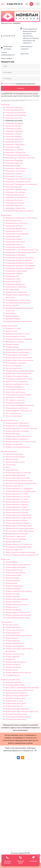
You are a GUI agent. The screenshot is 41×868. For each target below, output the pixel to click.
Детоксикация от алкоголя (15, 363)
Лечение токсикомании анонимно (18, 447)
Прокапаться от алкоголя (15, 397)
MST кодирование (12, 289)
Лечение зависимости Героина (17, 504)
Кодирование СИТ (12, 276)
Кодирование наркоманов (15, 247)
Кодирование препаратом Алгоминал (19, 263)
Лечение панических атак (15, 654)
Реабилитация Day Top (14, 706)
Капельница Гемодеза (14, 126)
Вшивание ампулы (12, 316)
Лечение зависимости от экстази (18, 496)
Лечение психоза (12, 607)
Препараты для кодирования (16, 292)
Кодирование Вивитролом (15, 284)
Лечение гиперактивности (15, 643)
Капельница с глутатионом (15, 171)
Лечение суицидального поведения (18, 615)
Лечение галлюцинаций (14, 586)
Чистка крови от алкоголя (15, 389)
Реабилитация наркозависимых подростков (22, 711)
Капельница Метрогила (14, 142)
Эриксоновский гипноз (14, 220)
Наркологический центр (14, 454)
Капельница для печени (14, 120)
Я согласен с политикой (19, 83)
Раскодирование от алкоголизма (18, 300)
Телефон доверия (12, 347)
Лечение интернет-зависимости (17, 423)
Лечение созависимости (14, 486)
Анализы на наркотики (14, 549)
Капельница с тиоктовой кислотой (18, 179)
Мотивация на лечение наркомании (19, 547)
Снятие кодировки (12, 305)
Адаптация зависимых (14, 682)
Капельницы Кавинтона (14, 205)
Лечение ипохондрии (13, 588)
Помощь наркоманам (13, 542)
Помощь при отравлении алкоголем (19, 350)
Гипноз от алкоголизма (14, 416)
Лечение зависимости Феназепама (18, 515)
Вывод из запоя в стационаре (16, 381)
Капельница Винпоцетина (15, 195)
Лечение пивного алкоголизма (17, 355)
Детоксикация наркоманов (15, 475)
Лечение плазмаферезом (15, 387)
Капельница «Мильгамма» (15, 144)
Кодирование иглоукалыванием (17, 234)
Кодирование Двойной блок (16, 228)
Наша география (6, 58)
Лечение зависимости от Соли (17, 499)
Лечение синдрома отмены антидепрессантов (22, 555)
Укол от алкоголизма (13, 365)
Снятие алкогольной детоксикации (18, 395)
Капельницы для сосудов (15, 203)
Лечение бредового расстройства (18, 565)
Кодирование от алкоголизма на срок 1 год (22, 250)
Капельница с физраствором (16, 168)
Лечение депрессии (13, 641)
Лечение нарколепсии (13, 602)
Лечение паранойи (12, 657)
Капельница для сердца (14, 123)
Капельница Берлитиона (14, 110)
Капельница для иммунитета (16, 115)
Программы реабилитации (15, 698)
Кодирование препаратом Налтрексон (20, 268)
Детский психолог (12, 625)
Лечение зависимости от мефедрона (19, 488)
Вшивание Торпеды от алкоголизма (19, 321)
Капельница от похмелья (15, 342)
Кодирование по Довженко (15, 255)
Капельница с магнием (14, 176)
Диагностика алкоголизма (15, 392)
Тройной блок (11, 313)
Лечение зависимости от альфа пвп (19, 544)
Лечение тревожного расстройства (18, 672)
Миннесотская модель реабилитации (19, 690)
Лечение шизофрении (13, 610)
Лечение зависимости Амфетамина (18, 518)
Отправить (20, 88)
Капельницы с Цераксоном (15, 208)
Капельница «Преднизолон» (16, 152)
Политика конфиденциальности (8, 54)
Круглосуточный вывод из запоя (17, 384)
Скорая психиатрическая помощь (18, 618)
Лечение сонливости (13, 664)
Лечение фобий (11, 583)
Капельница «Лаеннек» (14, 134)
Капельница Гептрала (13, 128)
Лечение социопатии (13, 667)
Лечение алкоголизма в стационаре (19, 339)
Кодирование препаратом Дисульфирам (20, 266)
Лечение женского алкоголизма (17, 352)
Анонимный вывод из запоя (15, 336)
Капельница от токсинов (14, 150)
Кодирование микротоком (15, 242)
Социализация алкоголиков (16, 719)
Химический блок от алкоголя (16, 223)
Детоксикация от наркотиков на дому (20, 531)
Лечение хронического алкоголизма (19, 358)
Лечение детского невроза (15, 572)
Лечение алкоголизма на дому (17, 376)
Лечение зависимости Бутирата (17, 502)
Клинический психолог (14, 627)
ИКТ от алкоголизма (13, 413)
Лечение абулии (11, 562)
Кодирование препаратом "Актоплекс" (20, 258)
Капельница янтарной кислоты (17, 197)
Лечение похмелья (12, 344)
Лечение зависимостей (10, 420)
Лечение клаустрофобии (15, 646)
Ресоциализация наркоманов (16, 714)
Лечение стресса (12, 670)
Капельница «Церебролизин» (16, 189)
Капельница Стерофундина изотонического (22, 184)
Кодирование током (13, 279)
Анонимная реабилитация (15, 685)
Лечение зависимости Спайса (16, 507)
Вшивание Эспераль (13, 319)
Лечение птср (10, 659)
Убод (7, 467)
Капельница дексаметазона (16, 113)
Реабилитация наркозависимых (17, 709)
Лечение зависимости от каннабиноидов (20, 491)
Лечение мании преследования (17, 599)
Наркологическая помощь (15, 462)
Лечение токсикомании (14, 444)
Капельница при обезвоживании (17, 155)
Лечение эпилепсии (12, 580)
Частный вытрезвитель (14, 368)
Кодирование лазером (14, 239)
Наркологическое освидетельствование (20, 552)
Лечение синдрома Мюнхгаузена (18, 612)
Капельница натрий (13, 147)
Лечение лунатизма (13, 596)
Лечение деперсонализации (16, 567)
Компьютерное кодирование (16, 287)
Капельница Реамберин (14, 160)
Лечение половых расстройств (17, 604)
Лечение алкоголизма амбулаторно (19, 373)
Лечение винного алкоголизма (17, 408)
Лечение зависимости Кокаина (17, 512)
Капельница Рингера (13, 166)
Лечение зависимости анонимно (17, 431)
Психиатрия (5, 559)
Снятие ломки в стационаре (16, 539)
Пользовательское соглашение (26, 48)
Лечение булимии (12, 638)
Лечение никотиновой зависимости (18, 436)
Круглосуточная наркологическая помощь (21, 483)
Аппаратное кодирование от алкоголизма (21, 218)
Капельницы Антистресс (14, 200)
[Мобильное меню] (38, 4)
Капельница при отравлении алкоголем (20, 158)
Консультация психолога (15, 630)
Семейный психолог (13, 675)
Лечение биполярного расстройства (19, 635)
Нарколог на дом (12, 459)
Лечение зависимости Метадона (18, 510)
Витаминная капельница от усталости (19, 211)
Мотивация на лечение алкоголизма (19, 379)
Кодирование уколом (13, 281)
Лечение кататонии (13, 594)
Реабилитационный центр (10, 680)
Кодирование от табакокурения (17, 426)
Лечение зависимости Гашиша (17, 520)
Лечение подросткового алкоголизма (19, 360)
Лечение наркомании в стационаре (18, 473)
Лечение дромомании (13, 575)
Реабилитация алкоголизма (16, 703)
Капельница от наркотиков (15, 536)
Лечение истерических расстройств (18, 591)
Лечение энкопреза (13, 578)
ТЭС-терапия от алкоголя (15, 400)
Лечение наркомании (9, 451)
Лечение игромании (13, 434)
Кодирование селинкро (14, 274)
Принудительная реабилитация (17, 695)
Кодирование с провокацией (16, 271)
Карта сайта (25, 54)
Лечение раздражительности (16, 662)
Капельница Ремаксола (14, 163)
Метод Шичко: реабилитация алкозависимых (22, 687)
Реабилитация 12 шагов (14, 701)
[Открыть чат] (31, 4)
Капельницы (5, 105)
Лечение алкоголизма (9, 326)
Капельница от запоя (13, 328)
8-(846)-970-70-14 (15, 4)
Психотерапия (6, 622)
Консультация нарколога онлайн (17, 478)
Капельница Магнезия (14, 136)
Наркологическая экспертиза (16, 693)
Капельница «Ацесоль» (14, 107)
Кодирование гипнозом (14, 231)
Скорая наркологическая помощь (18, 717)
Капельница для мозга (14, 118)
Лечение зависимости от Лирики (17, 523)
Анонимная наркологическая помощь (19, 480)
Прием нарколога (12, 470)
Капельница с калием (13, 174)
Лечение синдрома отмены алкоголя (19, 411)
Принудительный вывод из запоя (17, 334)
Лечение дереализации (14, 570)
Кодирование (6, 215)
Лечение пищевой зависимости (17, 439)
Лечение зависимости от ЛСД (17, 494)
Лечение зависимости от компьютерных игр (21, 428)
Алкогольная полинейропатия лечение (20, 405)
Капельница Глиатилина (14, 131)
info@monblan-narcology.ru (8, 48)
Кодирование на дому (14, 244)
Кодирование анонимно (14, 226)
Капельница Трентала (14, 187)
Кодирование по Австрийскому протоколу (21, 252)
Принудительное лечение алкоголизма (20, 371)
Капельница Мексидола (14, 139)
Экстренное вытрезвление (15, 403)
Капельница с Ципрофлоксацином (18, 182)
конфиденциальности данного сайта (26, 83)
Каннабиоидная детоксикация (17, 534)
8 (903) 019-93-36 (9, 36)
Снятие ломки (10, 465)
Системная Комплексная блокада (18, 303)
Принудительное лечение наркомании (19, 528)
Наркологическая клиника (15, 457)
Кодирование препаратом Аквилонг (19, 260)
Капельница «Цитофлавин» (16, 192)
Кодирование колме (13, 236)
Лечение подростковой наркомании (19, 526)
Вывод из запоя (11, 331)
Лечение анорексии (13, 633)
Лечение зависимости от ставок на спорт (21, 442)
